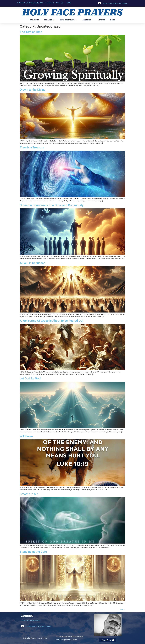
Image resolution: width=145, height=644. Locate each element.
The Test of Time (31, 32)
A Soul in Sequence (33, 263)
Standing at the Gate (33, 552)
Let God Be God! (30, 378)
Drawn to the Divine (33, 90)
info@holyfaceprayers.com (31, 620)
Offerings (88, 20)
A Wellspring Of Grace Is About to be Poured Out (52, 321)
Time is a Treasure (32, 147)
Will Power (27, 436)
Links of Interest (68, 20)
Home (113, 20)
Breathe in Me (29, 494)
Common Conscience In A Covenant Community (52, 205)
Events (102, 20)
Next (123, 609)
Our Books (34, 20)
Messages (49, 20)
